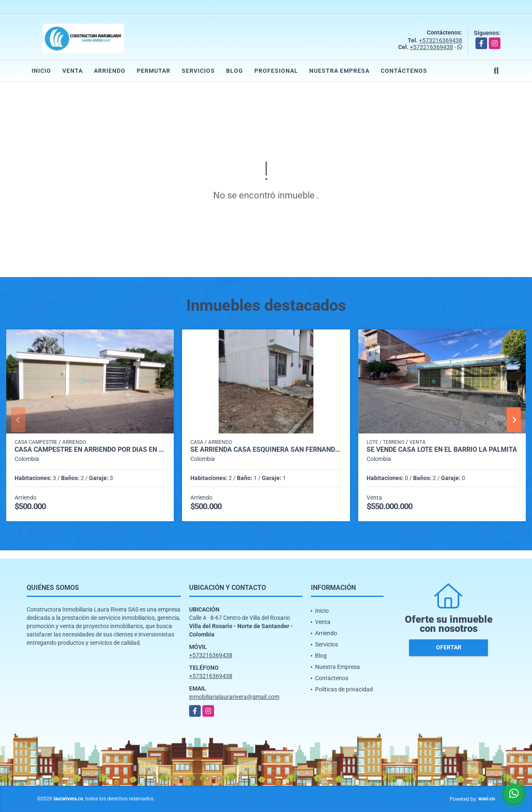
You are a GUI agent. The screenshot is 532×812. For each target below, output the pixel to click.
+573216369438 (441, 40)
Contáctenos (404, 71)
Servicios (198, 71)
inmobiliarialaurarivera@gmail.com (234, 697)
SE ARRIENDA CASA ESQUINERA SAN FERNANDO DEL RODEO (266, 450)
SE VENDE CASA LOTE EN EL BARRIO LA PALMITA (442, 450)
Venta (73, 71)
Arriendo (110, 71)
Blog (235, 71)
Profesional (276, 71)
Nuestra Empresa (339, 71)
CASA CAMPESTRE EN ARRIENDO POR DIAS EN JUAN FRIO (90, 450)
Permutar (154, 71)
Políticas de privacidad (344, 689)
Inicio (41, 71)
